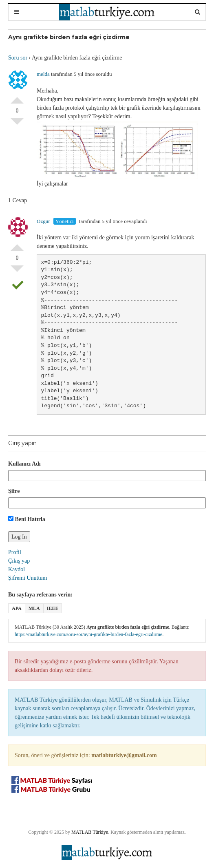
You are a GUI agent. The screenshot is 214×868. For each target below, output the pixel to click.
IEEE (53, 608)
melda (43, 74)
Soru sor (18, 58)
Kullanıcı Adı (24, 464)
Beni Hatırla (27, 519)
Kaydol (17, 569)
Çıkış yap (19, 561)
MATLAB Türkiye (90, 832)
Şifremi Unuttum (28, 578)
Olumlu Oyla (17, 97)
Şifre (14, 491)
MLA (34, 608)
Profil (15, 552)
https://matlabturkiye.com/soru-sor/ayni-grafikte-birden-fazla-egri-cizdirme (88, 634)
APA (17, 608)
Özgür (43, 221)
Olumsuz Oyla (17, 125)
